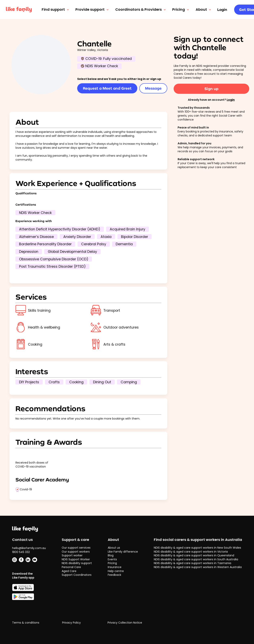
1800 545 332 (21, 552)
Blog (111, 555)
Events (112, 559)
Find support (56, 9)
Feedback (114, 575)
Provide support (92, 9)
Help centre (116, 571)
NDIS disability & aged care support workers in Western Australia (198, 567)
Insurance (115, 567)
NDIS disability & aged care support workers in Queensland (194, 555)
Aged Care (69, 571)
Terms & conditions (26, 623)
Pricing (181, 9)
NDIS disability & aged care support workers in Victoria (191, 552)
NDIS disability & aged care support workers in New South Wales (197, 548)
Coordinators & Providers (141, 9)
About (204, 9)
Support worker (72, 555)
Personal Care (71, 567)
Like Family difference (123, 552)
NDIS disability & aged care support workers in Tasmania (192, 563)
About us (114, 548)
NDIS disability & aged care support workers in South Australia (196, 559)
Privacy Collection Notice (125, 623)
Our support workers (76, 552)
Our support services (76, 548)
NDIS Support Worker (76, 559)
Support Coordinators (77, 575)
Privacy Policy (71, 623)
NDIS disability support (77, 563)
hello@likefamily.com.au (29, 548)
